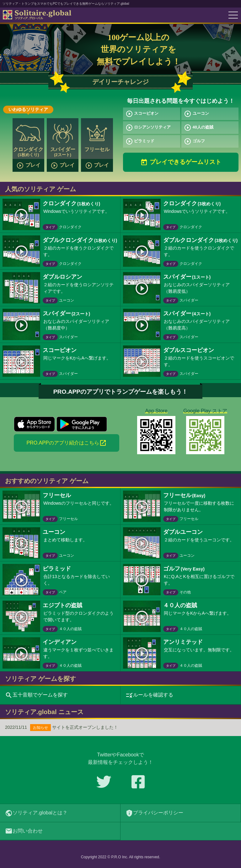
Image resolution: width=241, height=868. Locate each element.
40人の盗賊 (199, 128)
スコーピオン (142, 114)
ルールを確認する (149, 695)
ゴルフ (194, 141)
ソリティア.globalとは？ (36, 813)
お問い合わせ (24, 831)
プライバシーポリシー (154, 813)
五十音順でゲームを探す (36, 695)
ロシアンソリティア (148, 128)
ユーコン (196, 114)
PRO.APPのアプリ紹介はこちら (66, 443)
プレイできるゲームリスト (181, 162)
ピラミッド (140, 141)
